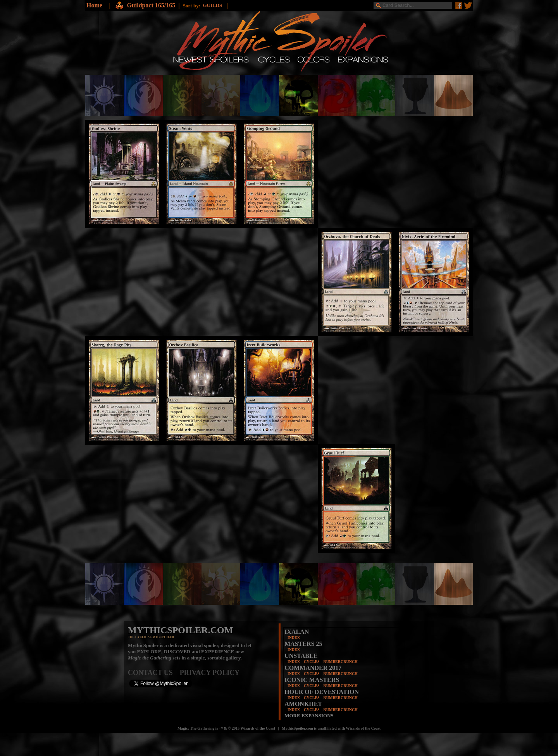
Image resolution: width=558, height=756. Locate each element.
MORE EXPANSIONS (309, 715)
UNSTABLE (301, 656)
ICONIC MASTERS (312, 680)
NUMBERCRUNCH (341, 662)
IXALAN (297, 632)
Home (94, 5)
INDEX (294, 638)
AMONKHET (303, 704)
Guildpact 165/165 (151, 5)
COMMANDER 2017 (313, 668)
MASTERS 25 (303, 644)
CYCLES (312, 662)
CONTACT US (154, 673)
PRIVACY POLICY (210, 673)
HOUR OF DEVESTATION (322, 692)
